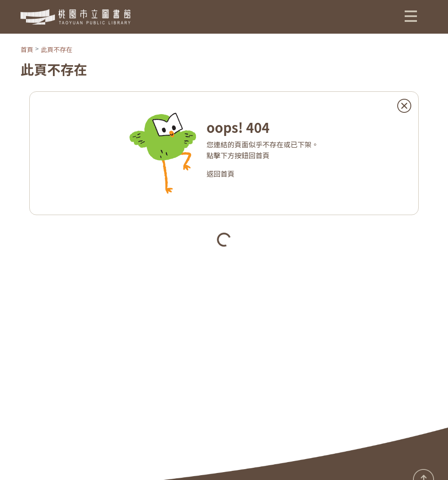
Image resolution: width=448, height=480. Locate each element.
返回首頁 (220, 174)
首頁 (27, 49)
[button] (411, 16)
